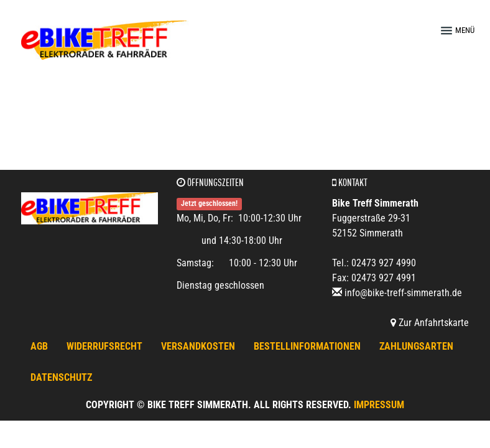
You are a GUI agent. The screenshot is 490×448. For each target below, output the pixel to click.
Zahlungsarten (416, 346)
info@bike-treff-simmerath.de (403, 293)
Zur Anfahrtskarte (430, 323)
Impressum (379, 405)
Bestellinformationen (307, 346)
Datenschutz (61, 377)
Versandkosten (198, 346)
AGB (39, 346)
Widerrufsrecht (104, 346)
